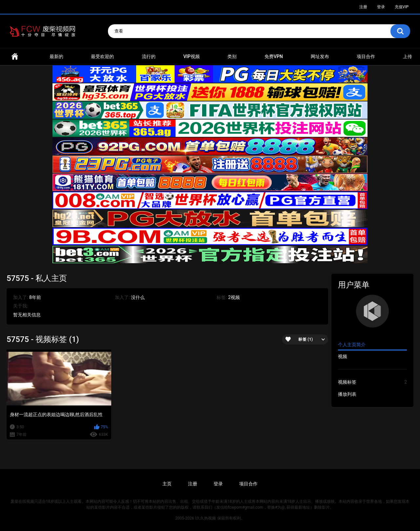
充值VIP (402, 7)
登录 (381, 7)
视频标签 (372, 382)
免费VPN (274, 56)
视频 (343, 356)
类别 (232, 56)
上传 (408, 56)
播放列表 (347, 394)
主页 (167, 484)
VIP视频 (192, 56)
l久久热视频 (206, 518)
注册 (363, 7)
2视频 (234, 297)
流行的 (149, 56)
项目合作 (366, 56)
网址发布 (320, 56)
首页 (15, 57)
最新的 (56, 56)
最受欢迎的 (102, 56)
